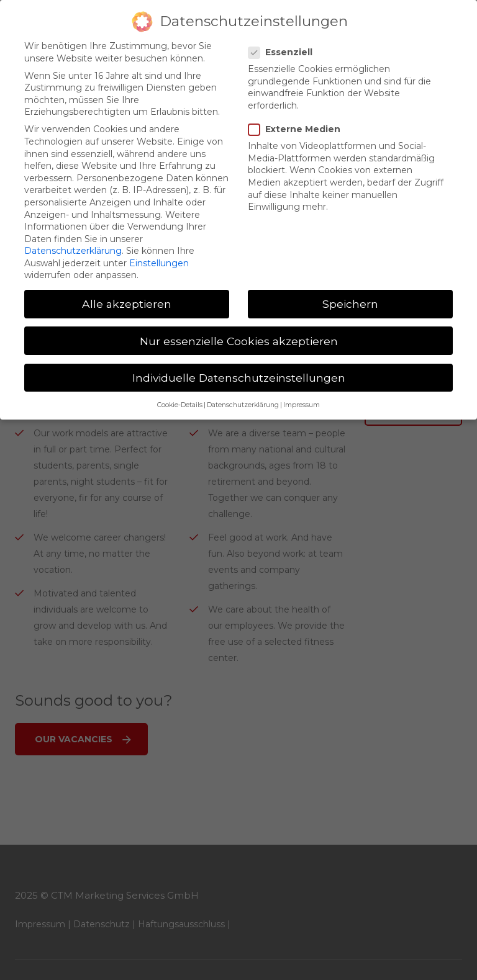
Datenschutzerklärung (73, 241)
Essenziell (284, 42)
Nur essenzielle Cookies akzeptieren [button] (239, 330)
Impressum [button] (302, 396)
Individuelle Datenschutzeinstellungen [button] (239, 367)
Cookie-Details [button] (180, 396)
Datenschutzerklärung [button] (243, 396)
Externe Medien (298, 119)
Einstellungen (159, 253)
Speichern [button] (350, 294)
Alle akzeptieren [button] (127, 294)
